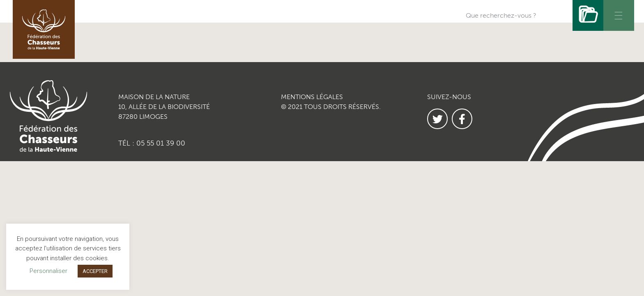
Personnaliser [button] (48, 271)
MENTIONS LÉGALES (312, 97)
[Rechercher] (588, 15)
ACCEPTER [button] (95, 271)
